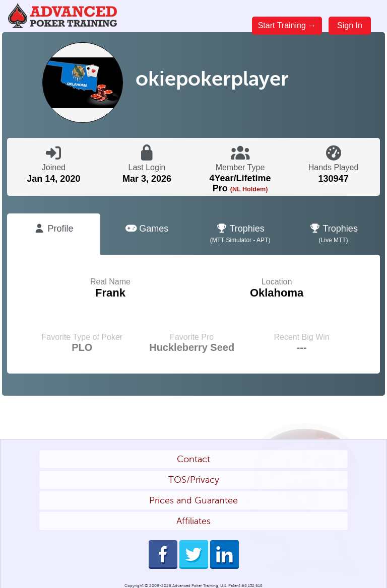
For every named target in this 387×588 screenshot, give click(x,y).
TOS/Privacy (194, 480)
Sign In (350, 25)
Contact (193, 459)
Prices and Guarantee (193, 500)
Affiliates (193, 521)
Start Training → (287, 25)
